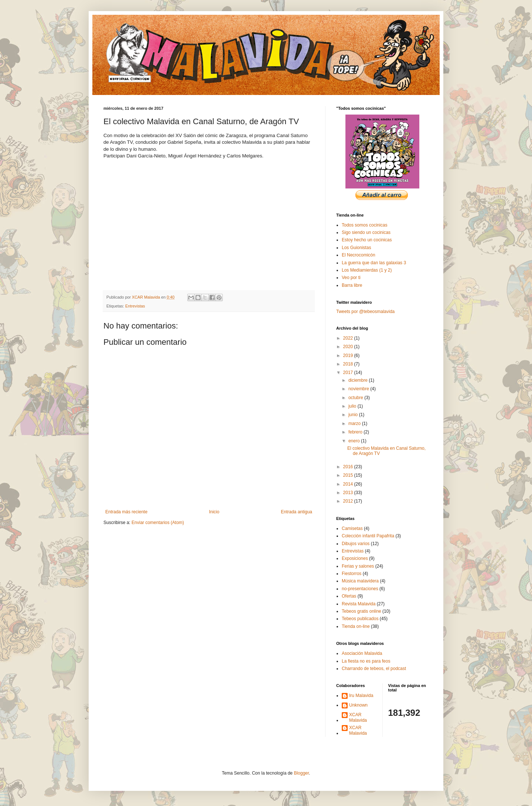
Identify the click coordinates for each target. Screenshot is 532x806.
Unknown (358, 705)
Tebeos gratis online (362, 611)
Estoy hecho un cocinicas (367, 240)
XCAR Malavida (358, 717)
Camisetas (352, 528)
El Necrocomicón (359, 255)
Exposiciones (355, 558)
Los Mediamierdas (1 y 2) (367, 270)
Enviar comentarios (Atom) (158, 523)
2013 (349, 493)
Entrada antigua (296, 512)
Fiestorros (352, 574)
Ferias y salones (358, 566)
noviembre (359, 389)
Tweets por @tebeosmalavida (365, 312)
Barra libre (352, 285)
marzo (355, 424)
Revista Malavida (359, 604)
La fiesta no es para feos (366, 661)
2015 (349, 475)
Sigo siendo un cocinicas (366, 232)
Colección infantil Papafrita (368, 536)
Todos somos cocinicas (364, 225)
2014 (349, 484)
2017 (349, 373)
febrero (356, 432)
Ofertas (349, 596)
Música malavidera (360, 581)
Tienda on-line (356, 626)
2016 (349, 467)
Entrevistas (135, 306)
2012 (349, 501)
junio (354, 415)
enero (355, 441)
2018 (349, 364)
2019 (349, 356)
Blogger (301, 773)
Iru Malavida (361, 696)
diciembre (359, 380)
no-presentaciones (360, 589)
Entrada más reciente (126, 512)
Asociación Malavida (362, 653)
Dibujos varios (356, 544)
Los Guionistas (356, 248)
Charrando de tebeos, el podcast (374, 669)
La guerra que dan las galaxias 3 (374, 263)
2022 (349, 338)
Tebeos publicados (360, 619)
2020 (349, 347)
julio (353, 406)
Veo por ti (351, 278)
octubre (356, 398)
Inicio (214, 512)
